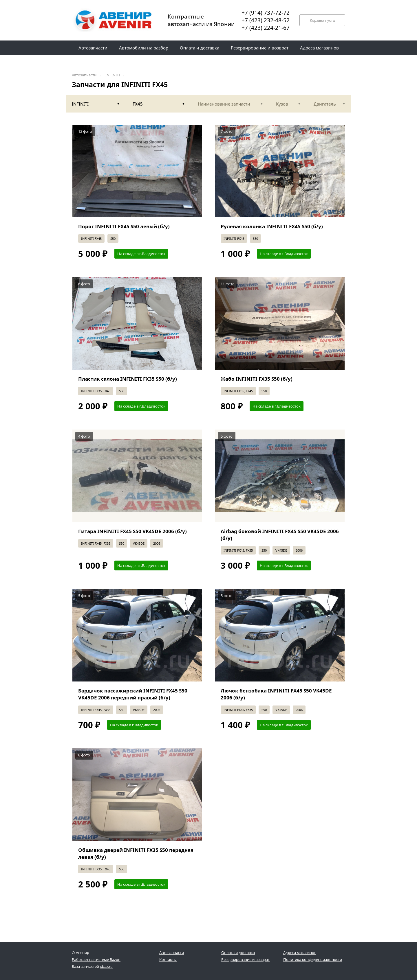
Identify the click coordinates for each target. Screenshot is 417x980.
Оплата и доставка (238, 953)
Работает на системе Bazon (96, 959)
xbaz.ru (106, 966)
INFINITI (113, 75)
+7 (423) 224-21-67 (266, 28)
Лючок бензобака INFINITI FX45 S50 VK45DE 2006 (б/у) (276, 694)
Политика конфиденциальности (313, 959)
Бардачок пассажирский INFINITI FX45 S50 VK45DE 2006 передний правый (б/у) (133, 694)
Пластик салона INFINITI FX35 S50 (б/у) (128, 379)
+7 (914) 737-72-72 (266, 13)
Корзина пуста (322, 20)
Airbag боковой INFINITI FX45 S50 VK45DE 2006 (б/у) (280, 535)
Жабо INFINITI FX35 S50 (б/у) (257, 379)
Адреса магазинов (300, 953)
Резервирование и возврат (245, 959)
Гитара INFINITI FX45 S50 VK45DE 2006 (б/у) (132, 531)
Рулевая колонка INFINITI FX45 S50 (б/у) (272, 226)
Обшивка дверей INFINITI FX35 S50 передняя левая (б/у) (136, 853)
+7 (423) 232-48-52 (266, 20)
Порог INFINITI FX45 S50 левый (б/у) (124, 226)
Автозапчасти (84, 75)
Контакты (168, 959)
